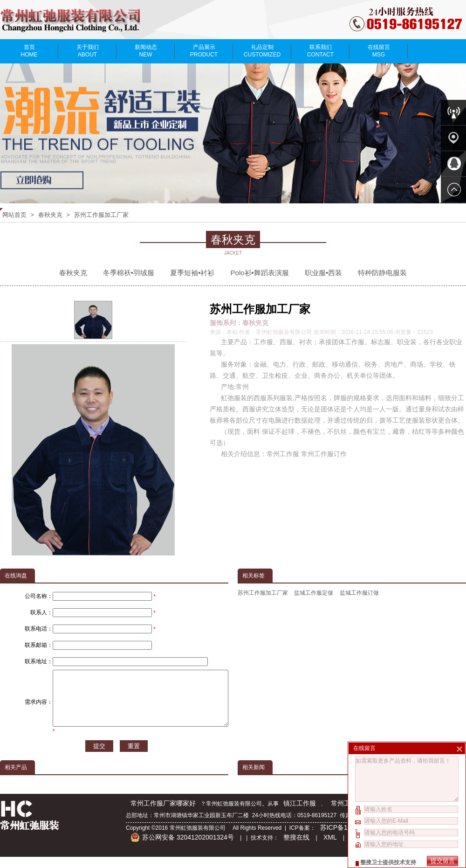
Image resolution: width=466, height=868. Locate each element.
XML (330, 848)
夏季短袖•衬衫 (192, 273)
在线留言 (379, 51)
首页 (29, 51)
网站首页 (14, 215)
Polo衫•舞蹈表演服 (260, 273)
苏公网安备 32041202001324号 (182, 848)
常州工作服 (347, 814)
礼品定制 (262, 51)
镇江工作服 (300, 814)
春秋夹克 (50, 215)
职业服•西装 (323, 273)
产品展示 (204, 51)
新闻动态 (146, 51)
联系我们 (320, 51)
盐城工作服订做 (359, 593)
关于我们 (87, 51)
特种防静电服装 (382, 273)
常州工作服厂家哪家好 (163, 814)
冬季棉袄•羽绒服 (129, 273)
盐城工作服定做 (314, 593)
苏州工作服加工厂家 (101, 215)
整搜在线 (296, 848)
